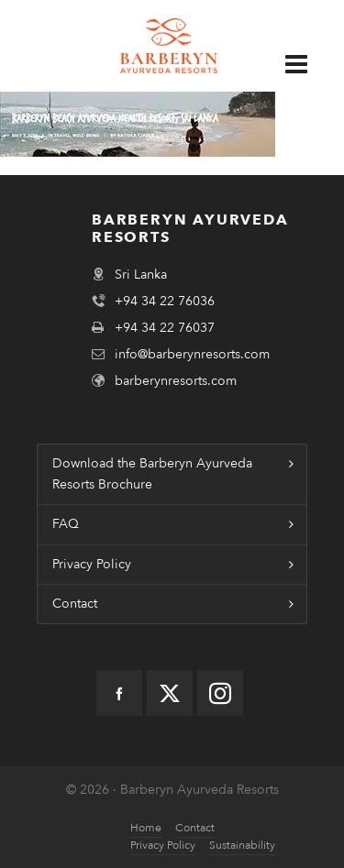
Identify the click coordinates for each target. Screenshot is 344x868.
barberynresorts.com (176, 381)
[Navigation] (305, 64)
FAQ (66, 524)
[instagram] (220, 693)
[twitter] (170, 693)
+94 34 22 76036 (165, 301)
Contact (75, 604)
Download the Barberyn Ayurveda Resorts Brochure (152, 473)
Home (146, 828)
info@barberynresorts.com (192, 354)
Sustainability (242, 845)
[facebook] (119, 693)
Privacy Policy (92, 564)
